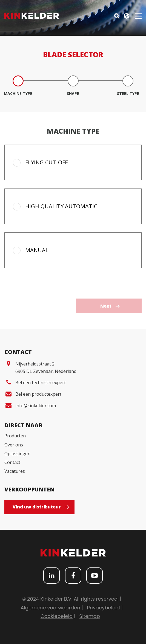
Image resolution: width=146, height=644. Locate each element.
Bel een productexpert (38, 394)
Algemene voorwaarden (50, 608)
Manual (37, 250)
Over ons (14, 445)
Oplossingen (17, 454)
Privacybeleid (103, 608)
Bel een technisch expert (41, 383)
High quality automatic (61, 206)
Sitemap (90, 616)
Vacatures (15, 471)
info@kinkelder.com (36, 406)
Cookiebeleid (57, 616)
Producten (15, 436)
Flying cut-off (46, 162)
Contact (12, 462)
